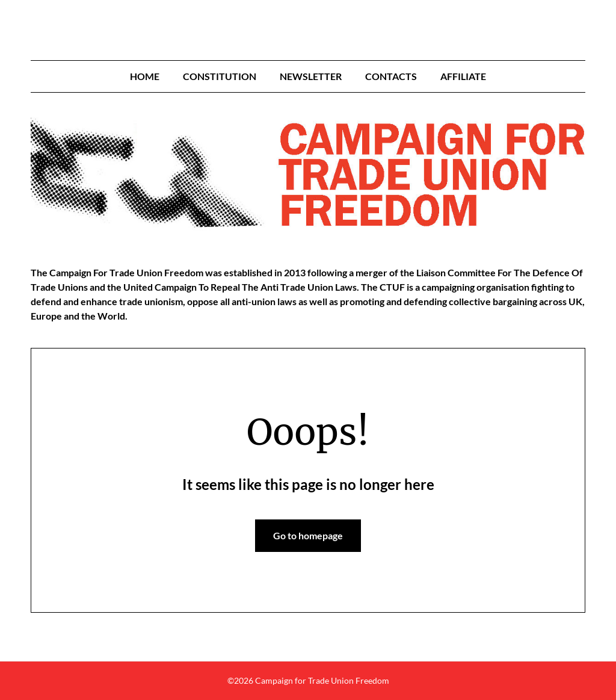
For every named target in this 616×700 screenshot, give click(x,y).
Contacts (391, 76)
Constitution (220, 76)
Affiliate (463, 76)
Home (145, 76)
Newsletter (311, 76)
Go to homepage (308, 535)
